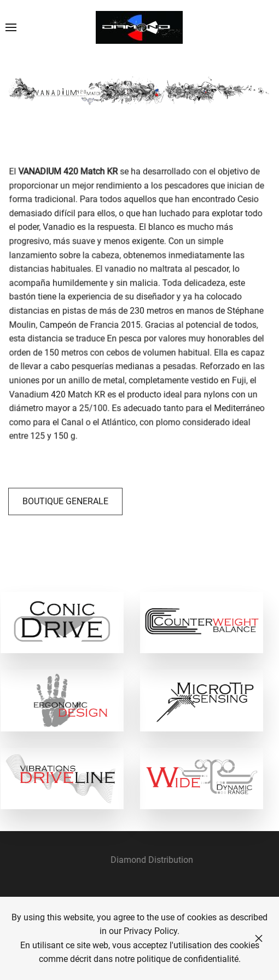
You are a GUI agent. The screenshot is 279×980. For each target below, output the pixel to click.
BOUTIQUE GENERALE (65, 501)
